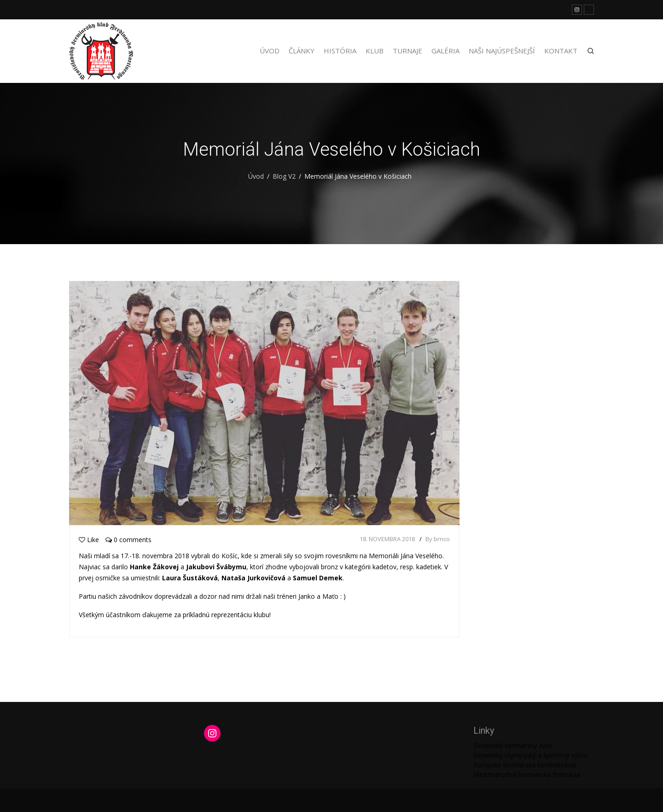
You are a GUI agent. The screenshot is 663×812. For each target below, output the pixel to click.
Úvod (270, 51)
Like (89, 540)
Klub (375, 51)
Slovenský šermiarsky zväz (513, 745)
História (340, 51)
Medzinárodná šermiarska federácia (527, 774)
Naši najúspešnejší (502, 51)
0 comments (128, 540)
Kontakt (561, 51)
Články (302, 51)
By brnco (438, 539)
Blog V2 (284, 176)
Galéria (445, 51)
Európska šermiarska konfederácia (525, 765)
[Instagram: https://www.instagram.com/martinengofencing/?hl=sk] (212, 733)
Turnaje (407, 51)
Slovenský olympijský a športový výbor (531, 755)
